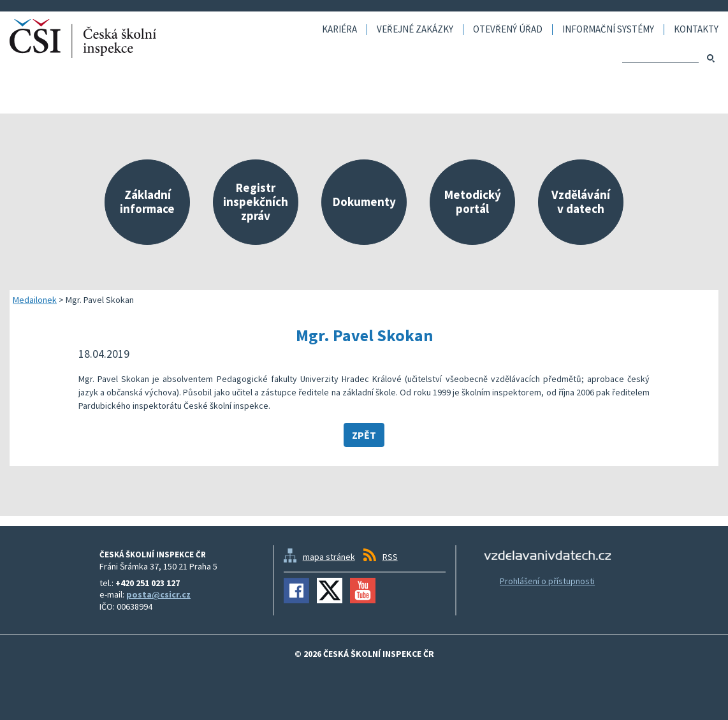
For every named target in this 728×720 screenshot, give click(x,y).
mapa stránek (329, 557)
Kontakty (696, 30)
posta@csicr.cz (158, 594)
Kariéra (339, 30)
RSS (390, 557)
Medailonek (35, 300)
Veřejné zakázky (415, 30)
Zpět (364, 435)
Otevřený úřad (508, 30)
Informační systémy (608, 30)
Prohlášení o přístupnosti (547, 581)
